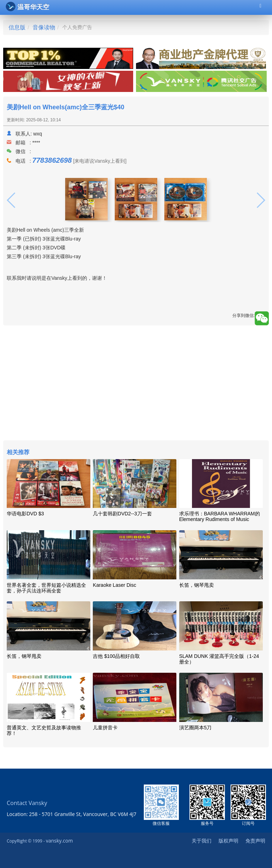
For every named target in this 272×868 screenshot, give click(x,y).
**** (36, 143)
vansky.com (59, 841)
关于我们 (202, 841)
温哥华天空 (27, 7)
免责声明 (255, 841)
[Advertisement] (136, 384)
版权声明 (228, 841)
